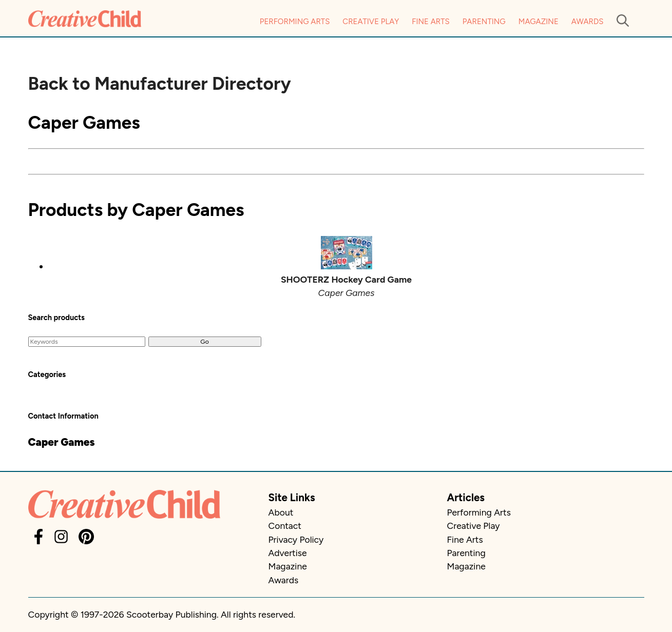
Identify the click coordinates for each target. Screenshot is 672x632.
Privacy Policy (296, 539)
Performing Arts (295, 22)
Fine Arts (430, 22)
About (281, 512)
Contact (285, 526)
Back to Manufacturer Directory (160, 84)
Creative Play (371, 22)
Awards (588, 22)
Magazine (539, 22)
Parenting (484, 22)
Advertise (288, 553)
